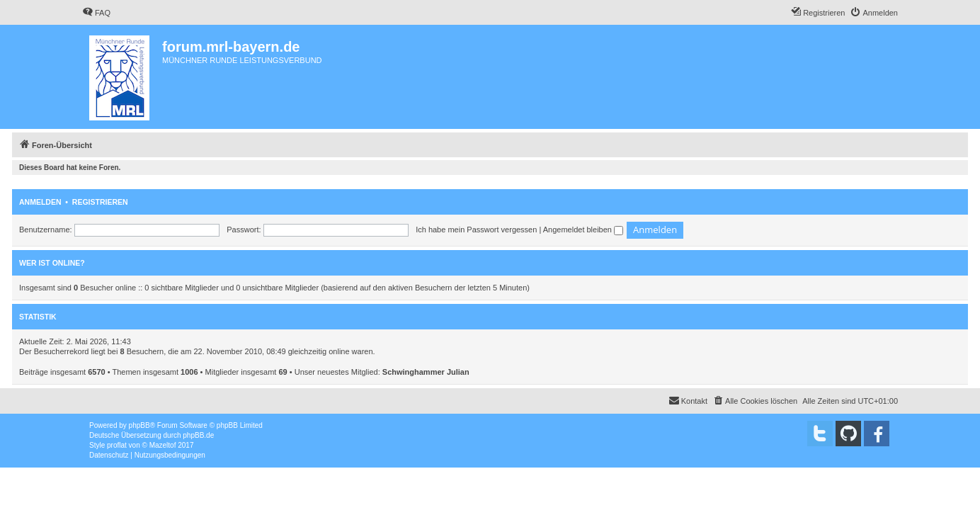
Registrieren (100, 202)
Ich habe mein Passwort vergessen (476, 230)
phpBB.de (198, 435)
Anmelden (40, 202)
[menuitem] (96, 13)
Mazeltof (163, 445)
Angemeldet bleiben (583, 230)
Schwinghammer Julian (426, 372)
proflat (117, 445)
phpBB (139, 425)
